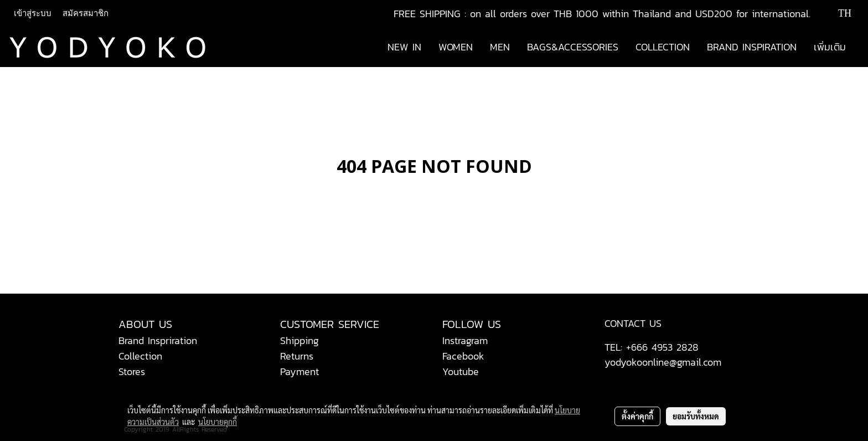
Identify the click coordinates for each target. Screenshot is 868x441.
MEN (500, 47)
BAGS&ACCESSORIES (573, 47)
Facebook (463, 356)
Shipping (299, 340)
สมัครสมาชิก (86, 13)
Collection (140, 356)
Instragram (465, 340)
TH (837, 13)
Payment (299, 371)
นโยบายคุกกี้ (218, 422)
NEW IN (404, 47)
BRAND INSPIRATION (752, 47)
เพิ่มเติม (830, 47)
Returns (297, 356)
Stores (132, 371)
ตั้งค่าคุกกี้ (637, 416)
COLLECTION (663, 47)
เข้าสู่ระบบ (33, 13)
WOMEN (456, 47)
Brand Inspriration (158, 340)
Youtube (461, 371)
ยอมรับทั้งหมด (696, 416)
